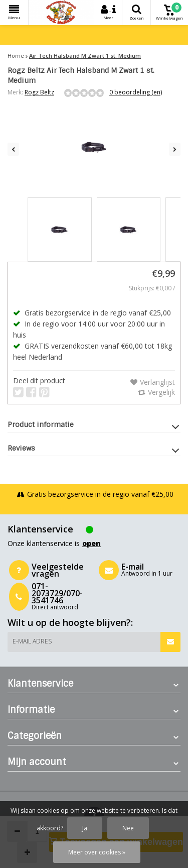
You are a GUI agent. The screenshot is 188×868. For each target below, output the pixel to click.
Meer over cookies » (97, 852)
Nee (128, 828)
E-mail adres (32, 641)
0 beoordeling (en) (136, 92)
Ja (85, 828)
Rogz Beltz (39, 92)
